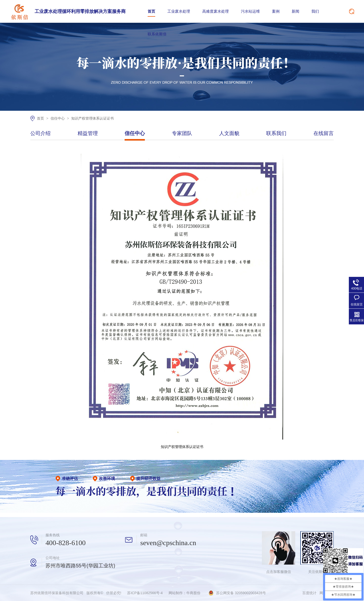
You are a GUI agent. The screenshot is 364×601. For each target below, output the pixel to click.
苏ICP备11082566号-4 (145, 593)
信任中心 (58, 118)
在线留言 (324, 133)
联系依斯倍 (157, 34)
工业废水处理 (179, 11)
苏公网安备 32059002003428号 (241, 593)
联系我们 (276, 133)
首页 (151, 11)
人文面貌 (229, 133)
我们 (315, 11)
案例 (276, 11)
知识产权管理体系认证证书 (93, 118)
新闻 (295, 11)
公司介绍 (40, 133)
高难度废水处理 (215, 11)
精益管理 (88, 133)
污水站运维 (250, 11)
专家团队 (182, 133)
